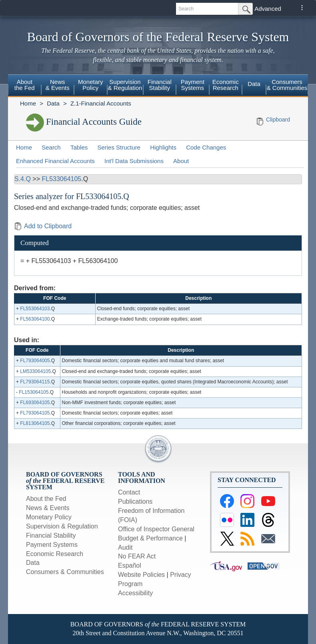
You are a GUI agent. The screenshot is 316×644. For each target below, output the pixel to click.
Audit (125, 547)
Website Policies (141, 575)
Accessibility (135, 593)
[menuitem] (25, 86)
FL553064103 (35, 309)
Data (254, 84)
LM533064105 (35, 371)
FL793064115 (35, 382)
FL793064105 (35, 413)
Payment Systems (193, 85)
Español (130, 565)
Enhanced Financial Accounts (55, 161)
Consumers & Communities (287, 85)
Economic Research (226, 85)
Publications (135, 501)
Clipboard (278, 120)
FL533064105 (61, 179)
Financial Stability (160, 85)
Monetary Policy (91, 85)
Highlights (163, 147)
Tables (79, 147)
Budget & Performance (150, 538)
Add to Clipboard (43, 226)
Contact (129, 492)
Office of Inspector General (156, 529)
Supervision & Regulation (125, 85)
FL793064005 (35, 361)
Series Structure (119, 147)
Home (28, 103)
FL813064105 (35, 423)
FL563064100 (35, 319)
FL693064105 (35, 403)
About (181, 161)
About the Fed (25, 85)
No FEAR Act (137, 556)
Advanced (268, 9)
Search (51, 147)
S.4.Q (23, 179)
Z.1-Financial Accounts (101, 103)
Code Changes (206, 147)
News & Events (58, 85)
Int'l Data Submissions (134, 161)
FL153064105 (34, 392)
